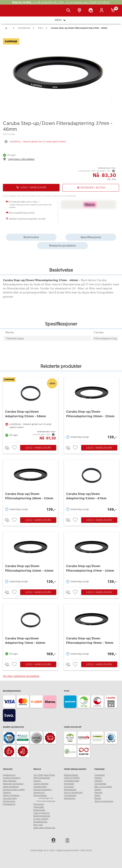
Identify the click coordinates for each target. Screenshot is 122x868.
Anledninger (70, 798)
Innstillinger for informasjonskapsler (46, 800)
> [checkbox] (8, 448)
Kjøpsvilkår (39, 807)
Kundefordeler (40, 787)
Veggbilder (69, 784)
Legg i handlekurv (38, 448)
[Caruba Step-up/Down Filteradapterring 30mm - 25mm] (91, 409)
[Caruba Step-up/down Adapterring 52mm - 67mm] (91, 486)
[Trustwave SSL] (23, 738)
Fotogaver (69, 787)
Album (97, 795)
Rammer (98, 792)
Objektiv (98, 781)
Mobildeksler (70, 790)
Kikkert (98, 790)
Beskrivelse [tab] (31, 237)
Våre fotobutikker (42, 778)
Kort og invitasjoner (73, 792)
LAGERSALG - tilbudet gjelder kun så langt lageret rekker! (38, 142)
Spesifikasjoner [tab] (91, 237)
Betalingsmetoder (42, 816)
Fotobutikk (100, 775)
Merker (98, 798)
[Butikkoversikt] (80, 11)
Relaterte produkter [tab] (63, 246)
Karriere (37, 781)
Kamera (98, 778)
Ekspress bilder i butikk (14, 790)
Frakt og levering (41, 813)
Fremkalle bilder (72, 781)
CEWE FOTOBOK (72, 778)
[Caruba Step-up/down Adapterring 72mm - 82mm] (30, 631)
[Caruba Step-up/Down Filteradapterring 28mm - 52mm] (30, 486)
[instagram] (68, 841)
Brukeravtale (39, 810)
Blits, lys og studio (103, 787)
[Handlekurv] (114, 11)
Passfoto (7, 792)
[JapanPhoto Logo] (10, 12)
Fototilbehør (100, 784)
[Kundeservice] (91, 11)
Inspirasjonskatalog (43, 790)
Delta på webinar (11, 787)
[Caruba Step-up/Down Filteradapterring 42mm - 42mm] (30, 558)
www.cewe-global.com (44, 828)
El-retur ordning (41, 819)
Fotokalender (70, 795)
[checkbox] (15, 448)
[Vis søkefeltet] (69, 11)
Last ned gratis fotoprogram (10, 800)
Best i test (38, 825)
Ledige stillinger (41, 784)
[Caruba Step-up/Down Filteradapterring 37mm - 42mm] (91, 558)
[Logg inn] (102, 11)
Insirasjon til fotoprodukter (40, 794)
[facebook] (54, 841)
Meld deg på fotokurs (13, 784)
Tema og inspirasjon (104, 801)
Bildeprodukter (71, 775)
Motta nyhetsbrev (11, 795)
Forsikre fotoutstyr (12, 778)
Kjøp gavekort (10, 781)
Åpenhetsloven (40, 822)
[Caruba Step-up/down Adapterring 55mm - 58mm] (30, 409)
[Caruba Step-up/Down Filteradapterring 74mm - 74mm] (91, 631)
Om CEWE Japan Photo (44, 775)
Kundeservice (9, 775)
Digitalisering (9, 804)
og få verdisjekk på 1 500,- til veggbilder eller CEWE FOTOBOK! (61, 2)
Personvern (39, 804)
